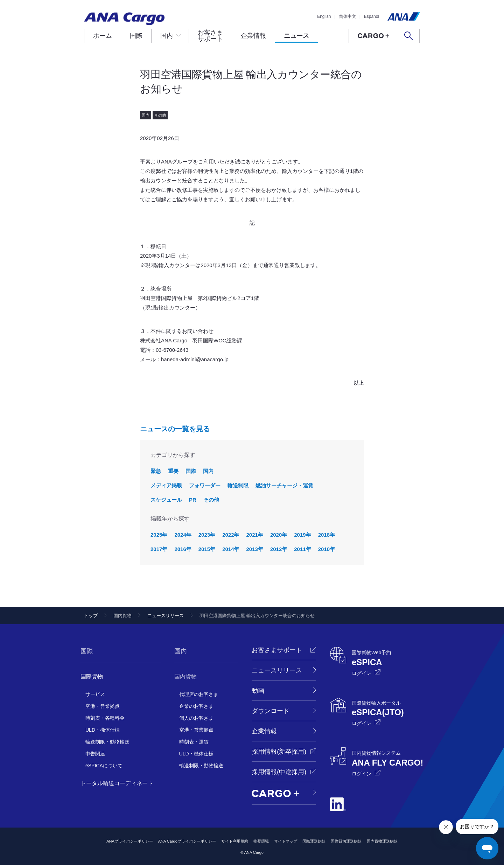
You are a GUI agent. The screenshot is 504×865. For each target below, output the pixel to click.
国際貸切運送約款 (346, 841)
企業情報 (253, 36)
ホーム (103, 36)
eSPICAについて (104, 766)
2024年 (183, 535)
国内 (167, 36)
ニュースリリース (166, 616)
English (324, 16)
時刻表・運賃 (194, 742)
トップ (91, 616)
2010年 (327, 549)
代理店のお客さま (199, 694)
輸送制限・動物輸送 (107, 742)
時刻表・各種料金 (105, 718)
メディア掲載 (166, 485)
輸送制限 (238, 485)
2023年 (207, 535)
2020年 (279, 535)
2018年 (327, 535)
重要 (173, 471)
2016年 (183, 549)
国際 (136, 36)
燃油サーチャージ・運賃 (284, 485)
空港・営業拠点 (103, 706)
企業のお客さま (196, 706)
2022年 (231, 535)
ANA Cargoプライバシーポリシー (187, 841)
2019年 (302, 535)
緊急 (156, 471)
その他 (211, 500)
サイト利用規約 (235, 841)
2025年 (159, 535)
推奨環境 (261, 841)
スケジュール (166, 500)
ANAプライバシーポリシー (130, 841)
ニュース (296, 36)
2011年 (302, 549)
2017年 (159, 549)
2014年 (231, 549)
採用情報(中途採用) (279, 772)
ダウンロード (271, 711)
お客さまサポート (210, 36)
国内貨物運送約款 (382, 841)
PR (193, 500)
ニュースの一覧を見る (175, 429)
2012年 (279, 549)
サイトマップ (286, 841)
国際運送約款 (314, 841)
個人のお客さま (196, 718)
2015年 (207, 549)
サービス (95, 694)
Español (372, 16)
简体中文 (348, 16)
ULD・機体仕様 (103, 730)
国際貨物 (92, 676)
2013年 (255, 549)
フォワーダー (205, 485)
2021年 (255, 535)
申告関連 (95, 754)
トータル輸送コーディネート (117, 783)
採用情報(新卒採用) (279, 752)
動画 (258, 691)
